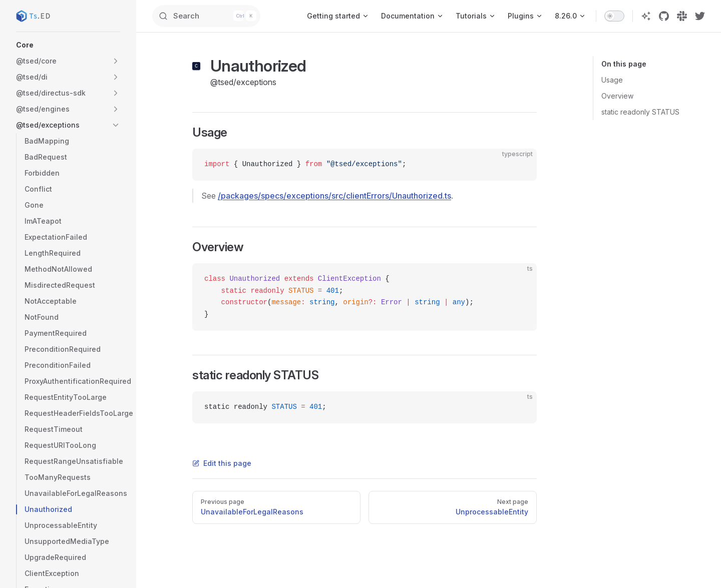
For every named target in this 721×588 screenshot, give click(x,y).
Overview (617, 96)
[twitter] (700, 16)
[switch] (614, 16)
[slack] (682, 16)
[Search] (219, 16)
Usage (612, 80)
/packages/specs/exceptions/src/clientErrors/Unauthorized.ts (334, 196)
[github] (664, 16)
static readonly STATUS (640, 112)
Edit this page (222, 463)
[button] (68, 45)
